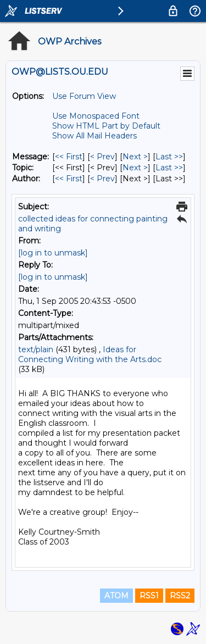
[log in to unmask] (53, 253)
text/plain (36, 349)
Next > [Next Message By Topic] (135, 168)
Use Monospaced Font (96, 116)
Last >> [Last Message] (169, 157)
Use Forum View (84, 96)
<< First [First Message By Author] (69, 179)
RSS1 (149, 596)
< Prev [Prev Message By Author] (102, 179)
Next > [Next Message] (135, 157)
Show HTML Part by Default (106, 126)
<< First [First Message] (69, 157)
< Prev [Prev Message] (102, 157)
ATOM (116, 596)
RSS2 (180, 596)
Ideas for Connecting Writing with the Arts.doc (90, 354)
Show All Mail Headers (94, 136)
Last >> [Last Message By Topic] (169, 168)
